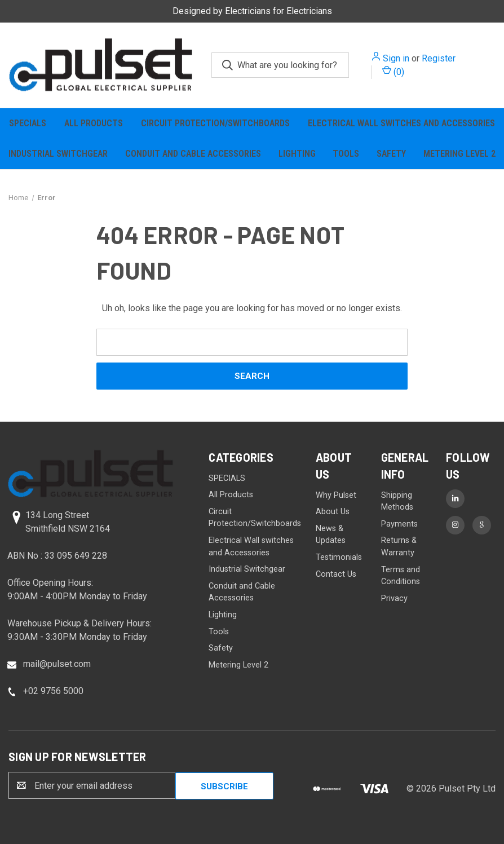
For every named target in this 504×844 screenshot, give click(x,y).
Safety (391, 154)
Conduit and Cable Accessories (193, 154)
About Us (333, 512)
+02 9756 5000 (53, 691)
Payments (399, 524)
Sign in (396, 58)
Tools (346, 154)
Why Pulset (336, 495)
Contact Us (336, 574)
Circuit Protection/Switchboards (215, 123)
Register (439, 58)
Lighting (297, 154)
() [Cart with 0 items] (393, 71)
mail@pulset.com (57, 664)
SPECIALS (28, 123)
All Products (94, 123)
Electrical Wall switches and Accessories (401, 123)
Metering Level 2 (238, 665)
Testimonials (339, 557)
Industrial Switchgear (58, 154)
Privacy (394, 598)
